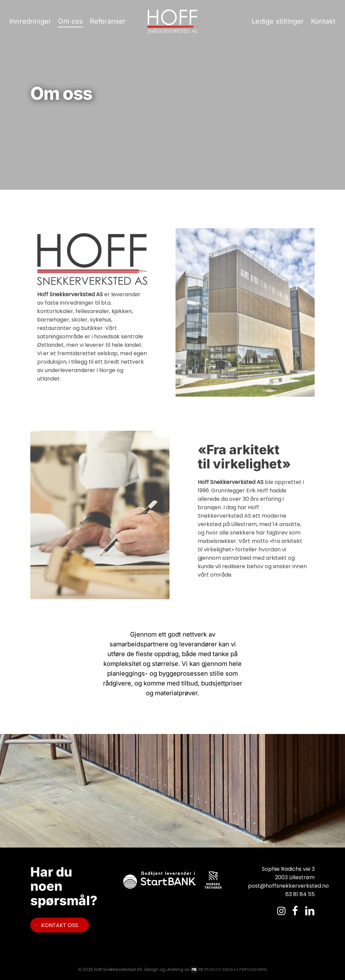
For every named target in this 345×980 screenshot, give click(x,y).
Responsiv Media (217, 970)
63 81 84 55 (300, 894)
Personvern (253, 970)
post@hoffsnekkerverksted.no (281, 886)
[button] (60, 925)
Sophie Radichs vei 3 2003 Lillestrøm (288, 873)
